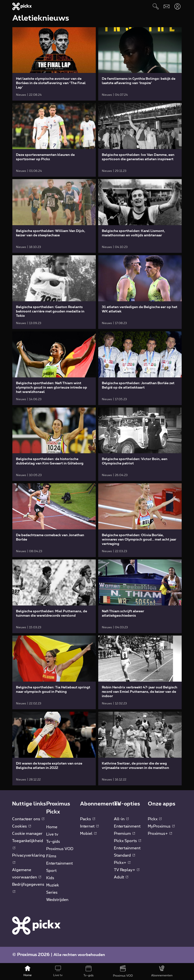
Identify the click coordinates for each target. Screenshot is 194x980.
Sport (51, 871)
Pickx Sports (127, 841)
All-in (121, 819)
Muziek (53, 885)
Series (52, 892)
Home (52, 827)
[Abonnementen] (162, 972)
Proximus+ (160, 834)
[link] (54, 64)
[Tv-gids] (89, 972)
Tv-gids (53, 842)
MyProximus (161, 826)
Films (51, 856)
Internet (89, 826)
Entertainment (60, 863)
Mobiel (88, 834)
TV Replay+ (127, 870)
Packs (88, 819)
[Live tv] (58, 972)
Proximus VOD (60, 849)
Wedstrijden (57, 900)
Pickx (155, 819)
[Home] (28, 972)
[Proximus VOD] (123, 972)
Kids (50, 878)
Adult (121, 877)
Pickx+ (122, 863)
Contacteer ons (28, 819)
